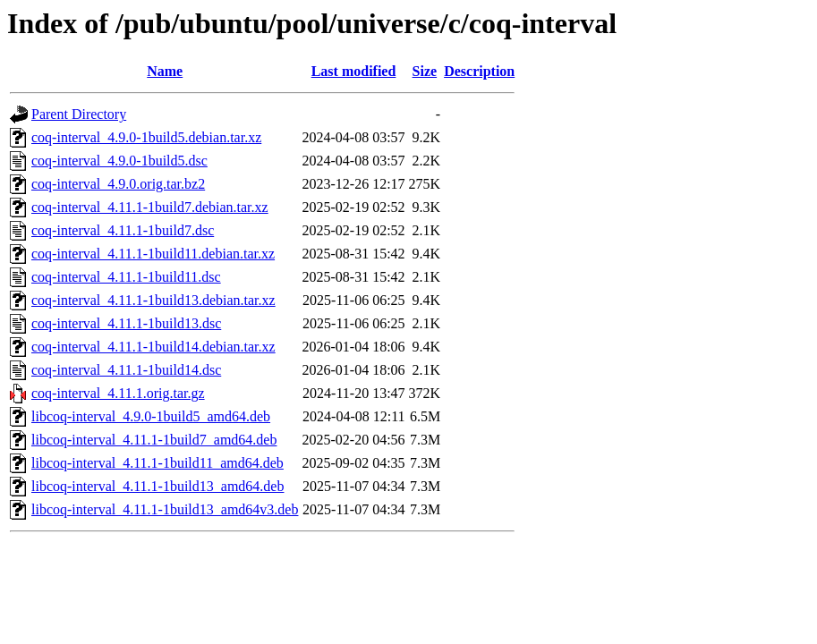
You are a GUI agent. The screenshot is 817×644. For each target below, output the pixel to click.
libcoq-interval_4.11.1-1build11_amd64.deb (157, 463)
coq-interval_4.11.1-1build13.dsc (126, 323)
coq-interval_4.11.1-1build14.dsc (126, 370)
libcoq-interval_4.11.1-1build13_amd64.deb (157, 486)
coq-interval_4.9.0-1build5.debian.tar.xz (146, 137)
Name (165, 71)
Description (479, 71)
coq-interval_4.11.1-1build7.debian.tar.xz (150, 207)
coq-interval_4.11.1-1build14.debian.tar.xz (153, 347)
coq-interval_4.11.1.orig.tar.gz (118, 393)
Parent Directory (79, 114)
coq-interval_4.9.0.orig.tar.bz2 (118, 184)
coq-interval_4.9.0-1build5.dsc (119, 161)
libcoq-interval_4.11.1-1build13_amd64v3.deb (165, 509)
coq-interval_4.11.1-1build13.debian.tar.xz (153, 300)
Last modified (354, 71)
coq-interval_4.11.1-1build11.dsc (126, 277)
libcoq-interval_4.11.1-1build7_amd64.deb (154, 440)
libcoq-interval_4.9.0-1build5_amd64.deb (151, 416)
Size (425, 71)
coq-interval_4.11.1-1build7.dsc (123, 230)
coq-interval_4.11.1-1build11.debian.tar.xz (153, 254)
